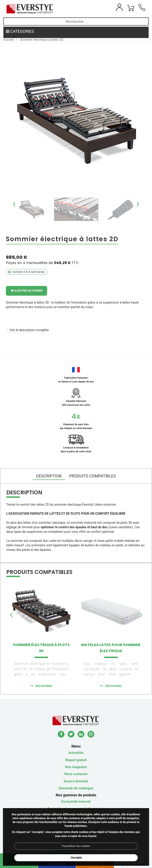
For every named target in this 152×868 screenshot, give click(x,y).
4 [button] (86, 692)
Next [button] (138, 202)
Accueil (9, 40)
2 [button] (73, 692)
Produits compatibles (93, 476)
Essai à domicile (76, 781)
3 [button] (79, 692)
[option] (32, 209)
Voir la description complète (29, 330)
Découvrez (44, 686)
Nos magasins (76, 767)
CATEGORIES (20, 31)
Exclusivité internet (76, 802)
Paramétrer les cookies (76, 846)
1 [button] (66, 692)
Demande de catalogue (76, 788)
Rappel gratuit (76, 760)
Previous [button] (14, 202)
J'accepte (76, 858)
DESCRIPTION (49, 476)
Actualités (76, 753)
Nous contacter (76, 774)
